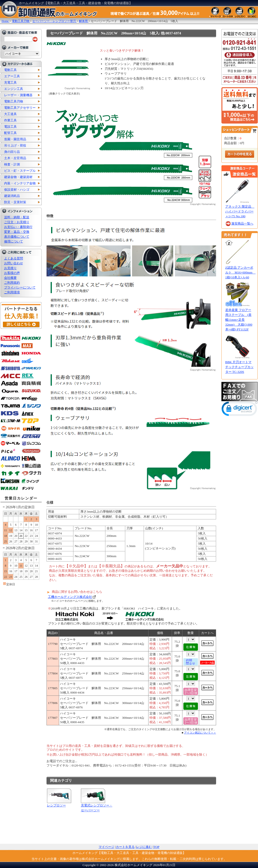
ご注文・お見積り (17, 222)
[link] (240, 410)
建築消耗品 (12, 196)
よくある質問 (14, 258)
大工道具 (10, 114)
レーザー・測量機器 (18, 95)
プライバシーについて (20, 287)
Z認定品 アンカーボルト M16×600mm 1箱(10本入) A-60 (240, 272)
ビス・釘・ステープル (20, 171)
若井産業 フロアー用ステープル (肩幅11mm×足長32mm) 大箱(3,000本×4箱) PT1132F (239, 320)
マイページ (106, 847)
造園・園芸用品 (15, 139)
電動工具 (10, 70)
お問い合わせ (14, 263)
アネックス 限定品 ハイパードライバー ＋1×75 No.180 (240, 211)
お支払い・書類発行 (18, 227)
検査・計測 (12, 164)
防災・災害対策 (15, 202)
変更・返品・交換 (17, 232)
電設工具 (10, 127)
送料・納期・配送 (17, 217)
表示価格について (17, 237)
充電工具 (10, 82)
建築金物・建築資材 (18, 177)
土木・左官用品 (15, 158)
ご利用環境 (12, 292)
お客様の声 (12, 273)
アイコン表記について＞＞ (200, 733)
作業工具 (10, 120)
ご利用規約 (12, 283)
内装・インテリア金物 (20, 183)
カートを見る (125, 847)
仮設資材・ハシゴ (17, 190)
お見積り (10, 268)
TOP (156, 847)
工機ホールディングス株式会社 (70, 597)
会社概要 (10, 278)
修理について (14, 241)
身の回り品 (12, 152)
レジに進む (144, 847)
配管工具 (10, 133)
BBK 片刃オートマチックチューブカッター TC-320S (239, 367)
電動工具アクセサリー (20, 108)
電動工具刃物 (14, 101)
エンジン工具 (14, 89)
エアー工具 (12, 76)
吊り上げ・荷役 (15, 145)
